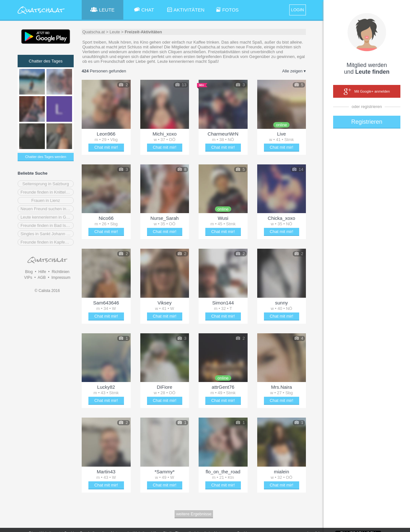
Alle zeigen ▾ (294, 71)
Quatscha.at (94, 32)
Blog (29, 272)
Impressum (61, 278)
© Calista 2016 (47, 291)
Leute (115, 32)
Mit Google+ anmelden (367, 92)
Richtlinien (60, 272)
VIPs (28, 278)
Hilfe (42, 272)
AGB (41, 278)
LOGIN (298, 10)
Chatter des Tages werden (45, 157)
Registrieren (367, 122)
